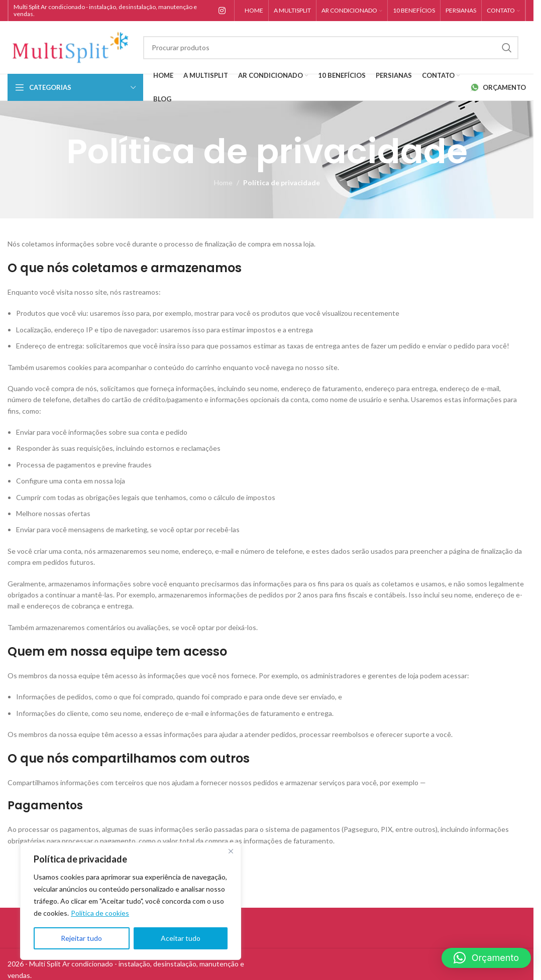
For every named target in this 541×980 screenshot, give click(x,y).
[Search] (331, 48)
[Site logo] (70, 46)
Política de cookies (100, 913)
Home (223, 182)
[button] (486, 958)
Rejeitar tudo (81, 938)
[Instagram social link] (222, 11)
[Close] (231, 851)
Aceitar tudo (181, 938)
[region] (131, 901)
